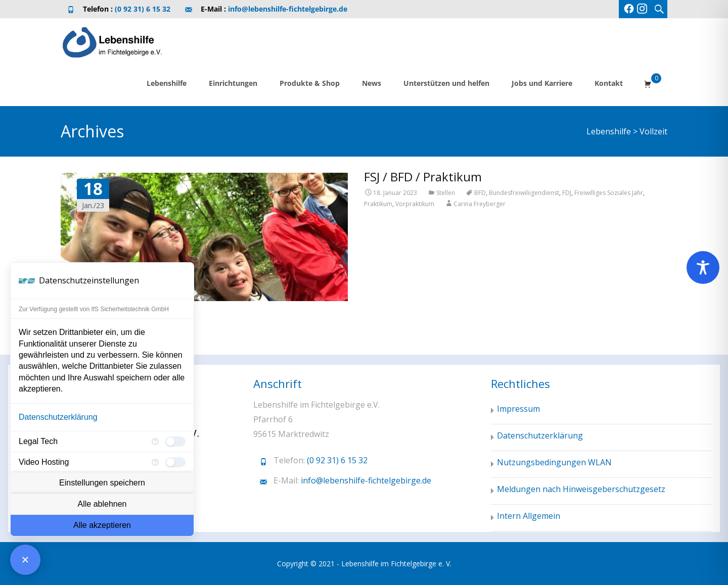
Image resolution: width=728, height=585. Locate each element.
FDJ (567, 193)
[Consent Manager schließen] (25, 560)
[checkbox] (175, 442)
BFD (480, 193)
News (372, 83)
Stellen (446, 193)
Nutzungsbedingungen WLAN (554, 462)
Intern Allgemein (529, 516)
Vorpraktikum (415, 204)
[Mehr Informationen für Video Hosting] (155, 462)
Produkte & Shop (310, 83)
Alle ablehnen (102, 504)
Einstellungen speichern (102, 483)
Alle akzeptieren (102, 525)
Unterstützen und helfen (446, 83)
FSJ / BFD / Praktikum (423, 177)
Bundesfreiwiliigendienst (524, 193)
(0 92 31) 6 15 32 (143, 9)
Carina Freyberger (480, 204)
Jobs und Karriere (542, 83)
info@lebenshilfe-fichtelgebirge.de (288, 9)
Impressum (518, 409)
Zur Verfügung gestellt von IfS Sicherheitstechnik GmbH (94, 309)
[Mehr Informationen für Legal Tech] (155, 442)
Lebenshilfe (167, 83)
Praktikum (378, 204)
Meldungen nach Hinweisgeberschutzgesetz (581, 489)
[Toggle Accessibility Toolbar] (703, 267)
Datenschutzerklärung (58, 417)
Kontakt (609, 83)
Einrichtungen (233, 83)
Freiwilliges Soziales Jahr (609, 193)
